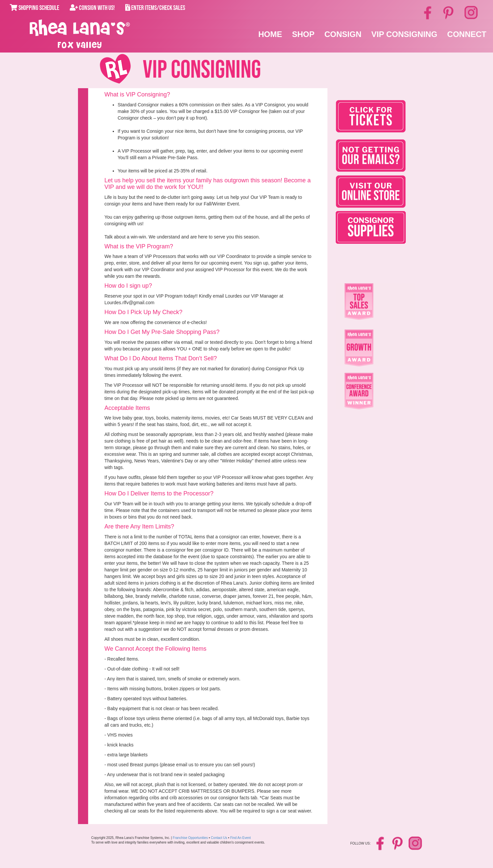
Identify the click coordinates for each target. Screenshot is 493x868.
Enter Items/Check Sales (155, 8)
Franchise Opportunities (190, 838)
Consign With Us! (92, 8)
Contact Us (219, 838)
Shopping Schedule (35, 8)
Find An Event (241, 838)
